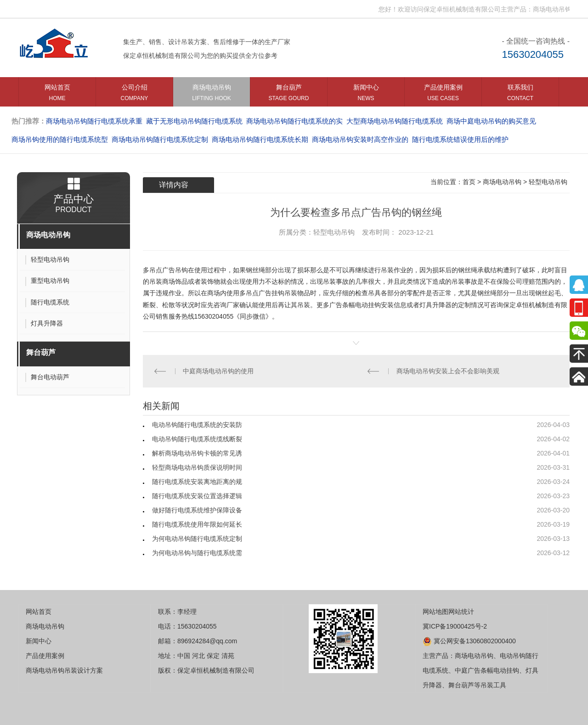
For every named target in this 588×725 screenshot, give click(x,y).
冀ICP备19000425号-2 (455, 626)
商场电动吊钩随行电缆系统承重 (94, 121)
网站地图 (435, 612)
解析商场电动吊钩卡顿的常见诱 (197, 453)
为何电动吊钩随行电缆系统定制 (197, 539)
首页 (469, 182)
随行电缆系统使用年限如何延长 (197, 524)
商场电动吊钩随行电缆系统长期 (260, 139)
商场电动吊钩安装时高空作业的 (360, 139)
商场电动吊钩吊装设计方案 (64, 670)
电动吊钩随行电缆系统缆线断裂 (197, 439)
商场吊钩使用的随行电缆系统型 (60, 139)
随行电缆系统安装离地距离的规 (197, 482)
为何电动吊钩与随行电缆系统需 (197, 553)
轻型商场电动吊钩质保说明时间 (197, 467)
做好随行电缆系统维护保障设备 (197, 510)
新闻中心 (366, 94)
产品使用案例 (443, 94)
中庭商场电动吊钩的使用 (218, 371)
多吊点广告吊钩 (165, 270)
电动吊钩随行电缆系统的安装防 (197, 425)
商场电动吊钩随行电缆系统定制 (160, 139)
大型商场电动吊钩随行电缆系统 (395, 121)
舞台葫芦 (289, 94)
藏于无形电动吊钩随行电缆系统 (194, 121)
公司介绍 (134, 94)
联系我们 (520, 94)
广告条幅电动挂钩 (355, 305)
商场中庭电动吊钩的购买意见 (491, 121)
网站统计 (461, 612)
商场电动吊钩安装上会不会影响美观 (448, 371)
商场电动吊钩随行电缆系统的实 (294, 121)
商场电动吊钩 (212, 94)
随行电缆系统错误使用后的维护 (460, 139)
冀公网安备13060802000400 (469, 641)
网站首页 (57, 94)
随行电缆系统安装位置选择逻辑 (197, 496)
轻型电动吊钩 (548, 182)
